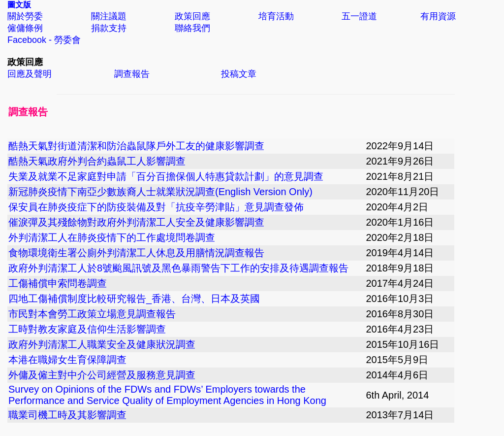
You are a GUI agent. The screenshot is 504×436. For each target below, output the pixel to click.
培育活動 (276, 16)
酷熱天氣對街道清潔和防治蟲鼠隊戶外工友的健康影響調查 (136, 146)
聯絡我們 (192, 28)
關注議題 (109, 16)
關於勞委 (25, 16)
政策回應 (192, 16)
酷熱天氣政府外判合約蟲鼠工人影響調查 (97, 161)
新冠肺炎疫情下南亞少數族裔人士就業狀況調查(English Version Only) (160, 192)
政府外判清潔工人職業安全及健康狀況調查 (102, 344)
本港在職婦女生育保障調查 (67, 360)
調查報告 (132, 74)
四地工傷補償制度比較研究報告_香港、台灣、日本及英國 (134, 299)
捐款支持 (109, 28)
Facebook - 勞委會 (44, 40)
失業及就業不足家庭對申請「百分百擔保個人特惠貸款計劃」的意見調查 (166, 176)
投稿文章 (239, 74)
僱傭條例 (25, 28)
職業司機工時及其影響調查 (67, 415)
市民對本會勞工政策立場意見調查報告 (92, 314)
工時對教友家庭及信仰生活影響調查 (87, 329)
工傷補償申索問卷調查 (58, 283)
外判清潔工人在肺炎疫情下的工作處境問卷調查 (112, 237)
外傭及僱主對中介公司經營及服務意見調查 (102, 375)
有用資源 (438, 16)
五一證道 (359, 16)
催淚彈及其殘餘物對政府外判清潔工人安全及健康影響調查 (136, 222)
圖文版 (19, 5)
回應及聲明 (30, 74)
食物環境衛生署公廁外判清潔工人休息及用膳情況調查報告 (136, 253)
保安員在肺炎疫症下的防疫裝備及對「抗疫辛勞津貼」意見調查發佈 (156, 207)
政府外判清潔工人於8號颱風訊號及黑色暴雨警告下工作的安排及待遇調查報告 (178, 268)
